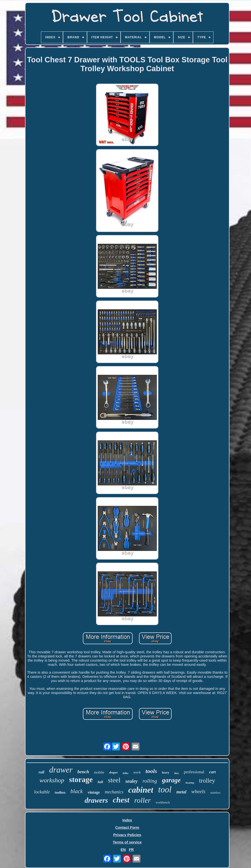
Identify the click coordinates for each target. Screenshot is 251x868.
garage (171, 780)
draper (113, 772)
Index (127, 820)
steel (114, 780)
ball (100, 782)
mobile (99, 772)
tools (151, 771)
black (77, 791)
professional (194, 772)
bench (83, 772)
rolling (150, 781)
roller (143, 800)
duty (177, 773)
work (137, 772)
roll (42, 772)
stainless (215, 793)
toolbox (60, 793)
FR (131, 849)
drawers (96, 800)
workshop (52, 780)
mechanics (114, 792)
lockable (42, 792)
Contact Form (127, 827)
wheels (198, 791)
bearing (190, 783)
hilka (126, 773)
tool (165, 790)
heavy (166, 773)
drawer (61, 770)
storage (81, 780)
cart (212, 772)
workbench (163, 802)
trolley (207, 781)
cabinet (141, 790)
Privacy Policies (127, 835)
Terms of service (127, 842)
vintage (94, 792)
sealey (131, 781)
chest (121, 800)
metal (182, 792)
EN (123, 849)
